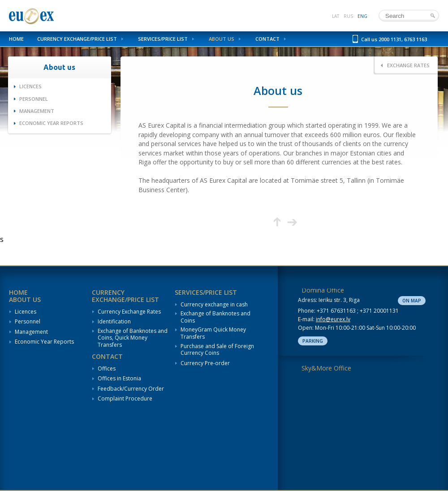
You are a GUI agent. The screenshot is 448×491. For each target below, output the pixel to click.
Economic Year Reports (51, 123)
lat (336, 16)
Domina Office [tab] (323, 290)
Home (16, 39)
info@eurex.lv (333, 319)
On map (412, 301)
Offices (107, 369)
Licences (30, 86)
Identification (114, 322)
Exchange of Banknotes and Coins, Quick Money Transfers (133, 338)
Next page (292, 222)
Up (277, 222)
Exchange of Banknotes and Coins (215, 317)
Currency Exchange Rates (129, 312)
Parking (313, 341)
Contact (267, 39)
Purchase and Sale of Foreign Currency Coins (217, 350)
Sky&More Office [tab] (326, 368)
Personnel (34, 99)
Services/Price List (163, 39)
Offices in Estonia (119, 379)
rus (348, 16)
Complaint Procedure (125, 399)
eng (362, 16)
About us (222, 39)
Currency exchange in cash (214, 305)
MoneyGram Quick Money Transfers (213, 333)
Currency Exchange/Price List (77, 39)
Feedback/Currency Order (131, 389)
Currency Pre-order (205, 363)
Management (37, 111)
